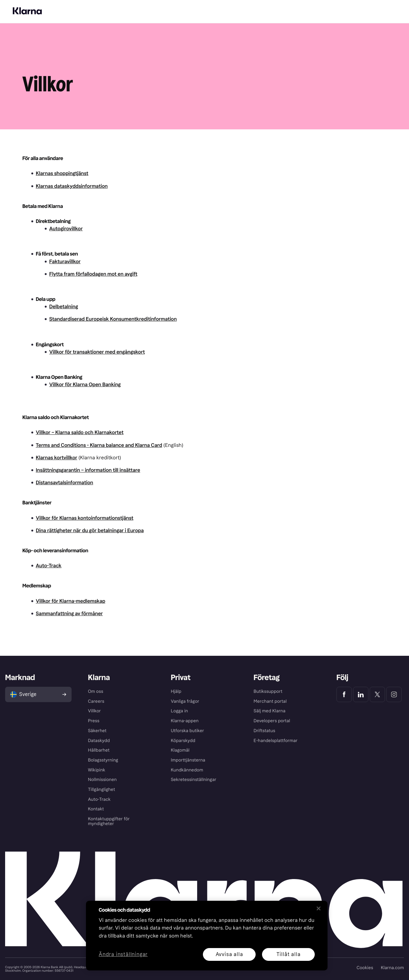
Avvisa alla (229, 954)
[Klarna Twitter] (377, 694)
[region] (207, 936)
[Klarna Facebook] (344, 694)
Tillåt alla (289, 954)
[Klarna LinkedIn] (361, 694)
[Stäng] (319, 908)
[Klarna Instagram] (394, 694)
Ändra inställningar (123, 955)
